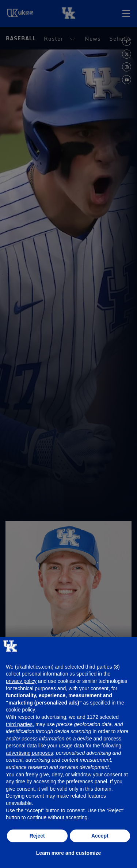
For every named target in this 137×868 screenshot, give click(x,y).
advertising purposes (29, 753)
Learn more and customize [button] (68, 853)
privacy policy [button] (21, 681)
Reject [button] (37, 836)
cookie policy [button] (20, 710)
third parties (19, 724)
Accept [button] (100, 836)
